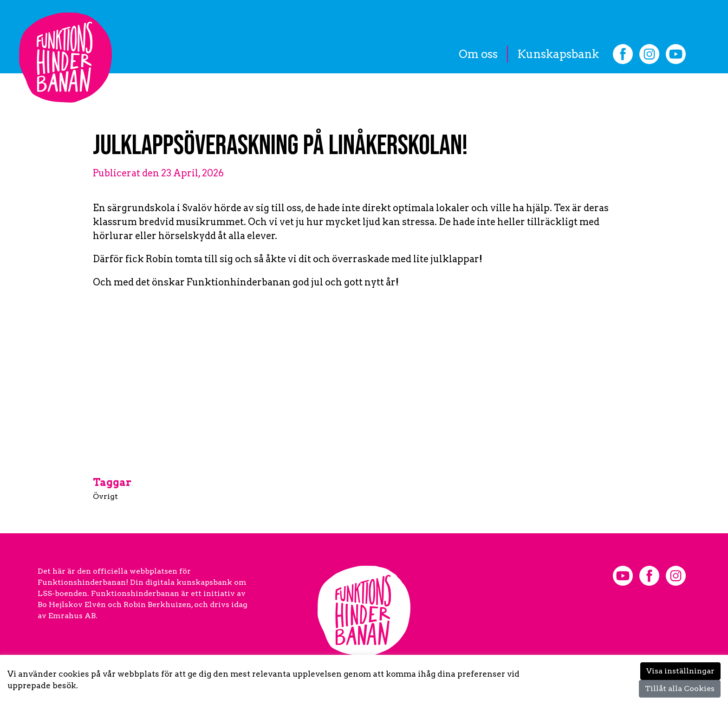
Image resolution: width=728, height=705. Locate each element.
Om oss (478, 54)
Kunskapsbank (558, 54)
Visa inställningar (680, 671)
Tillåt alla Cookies (680, 689)
